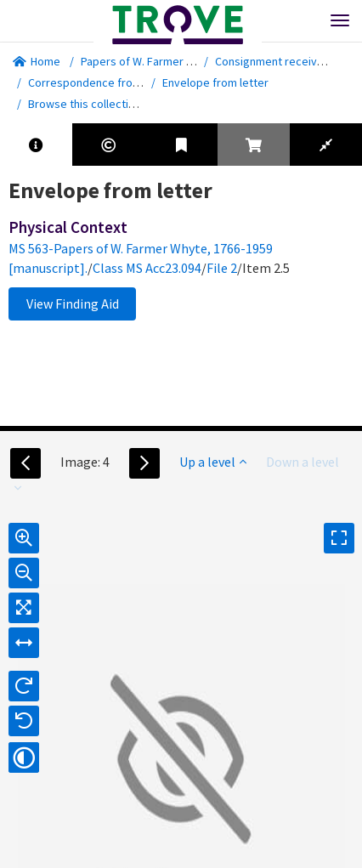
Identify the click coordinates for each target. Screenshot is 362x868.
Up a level (213, 462)
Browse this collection (90, 104)
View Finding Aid (73, 304)
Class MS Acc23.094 (147, 268)
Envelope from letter (215, 82)
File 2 (222, 268)
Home (37, 61)
